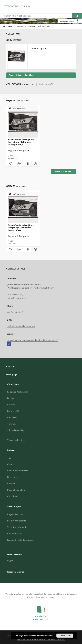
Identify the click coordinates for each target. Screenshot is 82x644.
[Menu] (78, 3)
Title (9, 458)
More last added (63, 172)
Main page (12, 375)
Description (13, 477)
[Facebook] (9, 345)
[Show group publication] (23, 109)
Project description (16, 514)
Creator (11, 464)
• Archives (12, 417)
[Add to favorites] (10, 164)
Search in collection (22, 75)
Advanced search (67, 21)
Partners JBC (13, 411)
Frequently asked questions (20, 540)
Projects (11, 405)
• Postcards (32, 26)
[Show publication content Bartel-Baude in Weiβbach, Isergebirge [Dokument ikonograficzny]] (27, 164)
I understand (65, 636)
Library (11, 398)
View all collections (16, 440)
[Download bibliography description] (19, 164)
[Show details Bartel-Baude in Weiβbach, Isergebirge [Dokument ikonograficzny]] (35, 164)
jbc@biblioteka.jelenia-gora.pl (21, 326)
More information (45, 636)
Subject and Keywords (18, 471)
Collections (20, 26)
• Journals (12, 424)
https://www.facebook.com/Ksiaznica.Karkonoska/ (33, 340)
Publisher (12, 483)
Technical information (18, 527)
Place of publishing (16, 490)
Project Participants (17, 521)
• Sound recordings (16, 430)
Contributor (13, 496)
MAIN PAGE (8, 26)
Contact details (14, 534)
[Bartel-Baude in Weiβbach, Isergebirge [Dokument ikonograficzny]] (23, 122)
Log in (10, 561)
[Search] (77, 16)
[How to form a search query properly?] (80, 21)
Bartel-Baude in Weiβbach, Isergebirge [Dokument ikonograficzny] (21, 142)
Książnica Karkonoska (18, 392)
